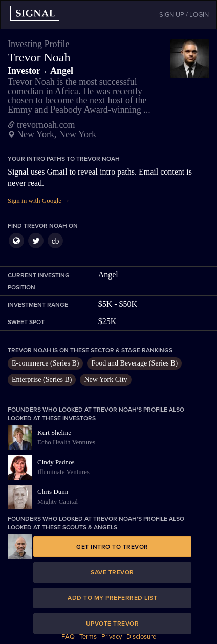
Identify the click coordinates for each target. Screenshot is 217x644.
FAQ (68, 637)
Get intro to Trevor (112, 547)
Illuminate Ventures (63, 472)
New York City (105, 380)
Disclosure (141, 637)
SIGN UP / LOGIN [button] (184, 15)
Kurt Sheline (54, 432)
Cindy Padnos (56, 462)
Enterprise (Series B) (42, 380)
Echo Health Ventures (66, 442)
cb (55, 241)
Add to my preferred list (112, 598)
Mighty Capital (58, 501)
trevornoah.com (46, 125)
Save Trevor (112, 572)
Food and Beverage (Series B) (134, 363)
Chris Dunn (53, 492)
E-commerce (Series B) (45, 363)
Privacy (112, 637)
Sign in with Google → (39, 200)
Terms (88, 637)
